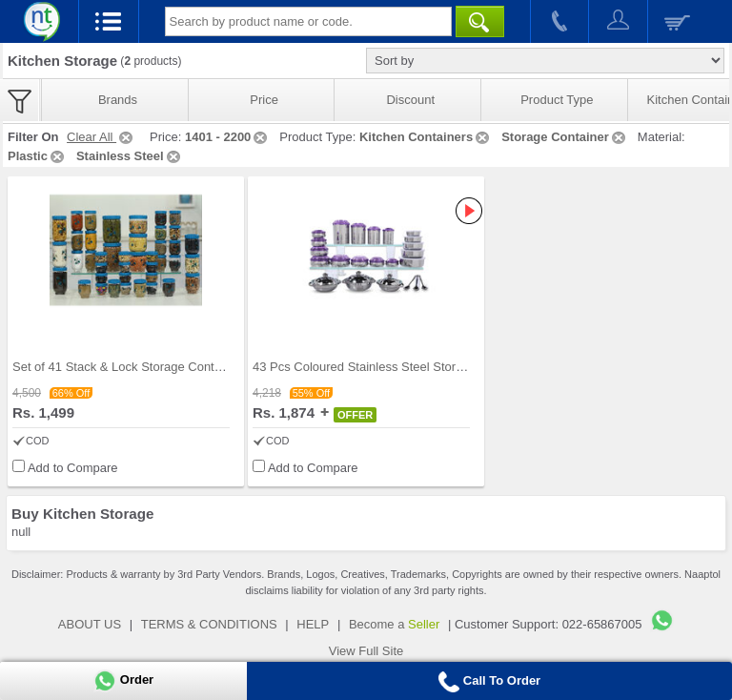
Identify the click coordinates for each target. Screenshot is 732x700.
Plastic (37, 156)
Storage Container (565, 137)
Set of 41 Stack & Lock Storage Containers (130, 367)
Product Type (557, 100)
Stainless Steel (130, 156)
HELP (313, 624)
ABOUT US (90, 624)
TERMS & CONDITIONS (209, 624)
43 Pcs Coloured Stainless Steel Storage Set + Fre (392, 367)
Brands (118, 100)
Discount (410, 100)
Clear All (101, 137)
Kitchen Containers (426, 137)
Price (264, 100)
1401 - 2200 (227, 137)
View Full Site (366, 651)
